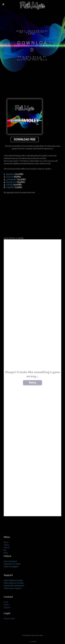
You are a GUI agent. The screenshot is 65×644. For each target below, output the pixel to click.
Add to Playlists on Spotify (13, 580)
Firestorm (11, 182)
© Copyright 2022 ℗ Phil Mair (32, 635)
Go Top (34, 642)
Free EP (7, 548)
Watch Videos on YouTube (14, 583)
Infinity (9, 185)
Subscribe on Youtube (12, 564)
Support (7, 607)
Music (6, 542)
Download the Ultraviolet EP (14, 586)
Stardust (10, 174)
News (6, 553)
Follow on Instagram (11, 567)
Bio (5, 550)
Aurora (10, 177)
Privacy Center (9, 618)
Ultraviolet (11, 179)
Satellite (10, 187)
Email (6, 602)
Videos (6, 545)
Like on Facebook (10, 561)
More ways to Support (13, 588)
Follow (6, 605)
